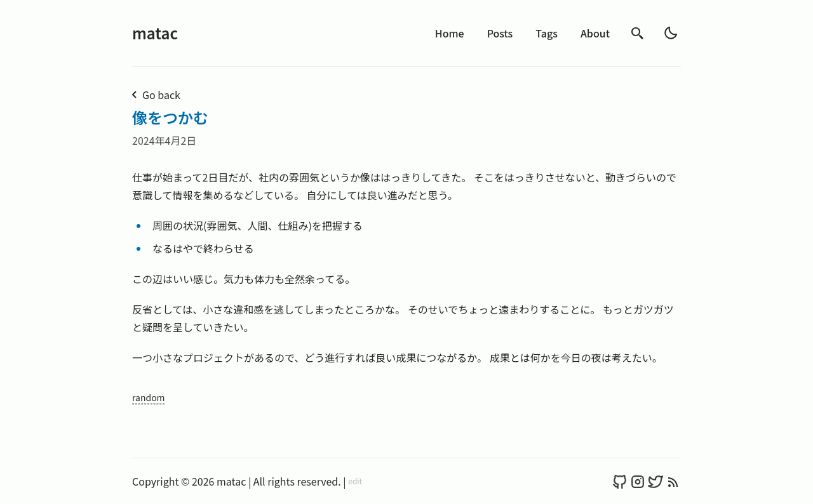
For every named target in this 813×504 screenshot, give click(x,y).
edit (355, 481)
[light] (671, 33)
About (595, 33)
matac (155, 33)
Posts (500, 33)
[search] (638, 33)
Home (450, 33)
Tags (547, 33)
